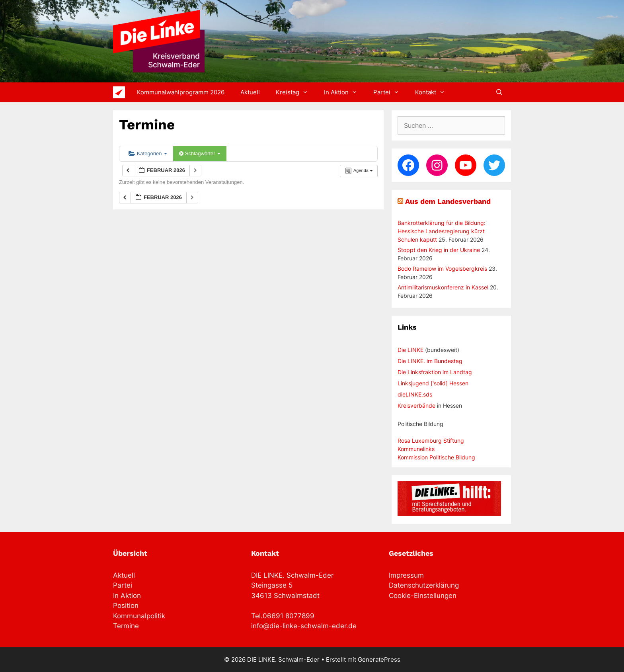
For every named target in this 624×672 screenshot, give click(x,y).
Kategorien (148, 153)
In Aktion (345, 92)
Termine (126, 626)
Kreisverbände (416, 405)
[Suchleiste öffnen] (499, 92)
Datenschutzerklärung (424, 585)
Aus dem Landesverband (448, 201)
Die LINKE (410, 350)
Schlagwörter (200, 153)
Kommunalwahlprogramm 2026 (181, 92)
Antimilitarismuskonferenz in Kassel (443, 287)
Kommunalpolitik (139, 616)
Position (126, 606)
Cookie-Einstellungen (423, 596)
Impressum (406, 575)
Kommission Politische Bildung (436, 457)
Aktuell (250, 92)
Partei (390, 92)
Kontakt (434, 92)
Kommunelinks (416, 449)
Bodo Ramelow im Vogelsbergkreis (442, 269)
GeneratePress (379, 659)
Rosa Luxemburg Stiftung (431, 441)
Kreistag (296, 92)
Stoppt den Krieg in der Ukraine (439, 250)
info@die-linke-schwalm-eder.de (304, 626)
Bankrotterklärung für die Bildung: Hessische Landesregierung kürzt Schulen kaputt (442, 231)
